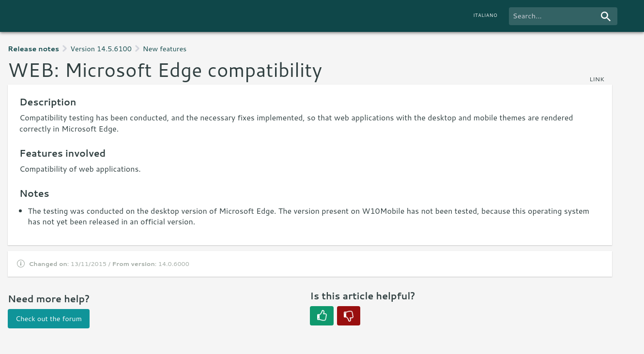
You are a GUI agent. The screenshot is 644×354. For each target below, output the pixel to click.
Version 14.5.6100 (101, 49)
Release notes (33, 49)
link (597, 79)
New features (165, 49)
